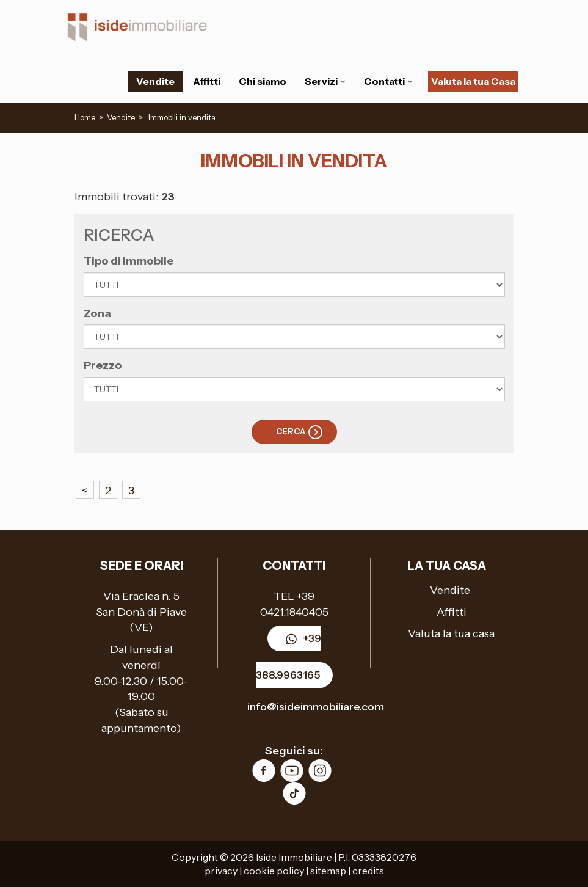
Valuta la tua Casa (473, 81)
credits (368, 871)
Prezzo (103, 365)
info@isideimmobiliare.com (316, 707)
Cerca (291, 431)
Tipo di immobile (129, 261)
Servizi (325, 81)
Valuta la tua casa (451, 633)
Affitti (207, 81)
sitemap (328, 871)
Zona (97, 313)
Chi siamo (263, 81)
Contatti (388, 81)
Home (85, 117)
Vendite (155, 81)
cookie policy (274, 871)
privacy (221, 871)
